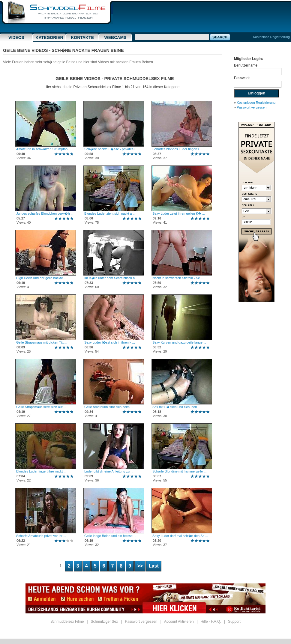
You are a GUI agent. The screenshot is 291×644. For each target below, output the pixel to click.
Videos (16, 37)
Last (154, 566)
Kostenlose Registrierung (271, 37)
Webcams (115, 37)
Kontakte (82, 37)
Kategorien (49, 37)
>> (140, 566)
